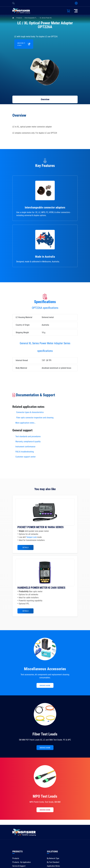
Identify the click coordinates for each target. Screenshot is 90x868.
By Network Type (53, 858)
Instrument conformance (25, 447)
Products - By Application (22, 862)
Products (19, 18)
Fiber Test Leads (45, 734)
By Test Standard (53, 862)
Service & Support (19, 866)
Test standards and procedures (28, 436)
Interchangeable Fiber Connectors (35, 18)
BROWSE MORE (45, 686)
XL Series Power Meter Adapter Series (52, 18)
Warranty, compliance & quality (28, 442)
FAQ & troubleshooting (25, 452)
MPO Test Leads (45, 796)
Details (25, 547)
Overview (45, 99)
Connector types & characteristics (30, 412)
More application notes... (26, 423)
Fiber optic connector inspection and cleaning (35, 418)
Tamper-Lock (31, 537)
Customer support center (26, 457)
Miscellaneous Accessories (45, 669)
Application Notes (53, 866)
